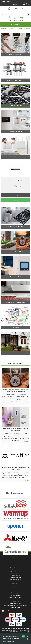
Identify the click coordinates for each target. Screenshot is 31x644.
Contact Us (15, 5)
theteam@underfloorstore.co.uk (18, 606)
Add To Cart (15, 200)
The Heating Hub (15, 593)
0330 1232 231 (18, 604)
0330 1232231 (26, 5)
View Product (16, 195)
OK (23, 636)
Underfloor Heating (16, 596)
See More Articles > (15, 484)
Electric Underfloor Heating (16, 598)
